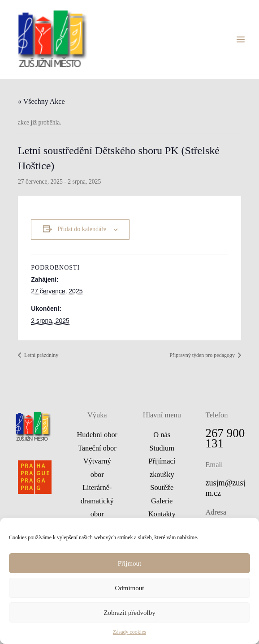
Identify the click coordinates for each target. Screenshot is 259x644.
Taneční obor (97, 449)
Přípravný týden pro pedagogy (203, 356)
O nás (162, 436)
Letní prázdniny (41, 356)
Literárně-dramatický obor (97, 502)
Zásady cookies (129, 632)
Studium (162, 449)
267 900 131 (226, 440)
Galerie (162, 503)
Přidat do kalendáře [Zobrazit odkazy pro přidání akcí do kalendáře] (82, 231)
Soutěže (162, 489)
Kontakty (162, 516)
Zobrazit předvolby (129, 613)
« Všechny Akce (41, 103)
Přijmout (130, 563)
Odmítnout (129, 588)
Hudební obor (97, 436)
